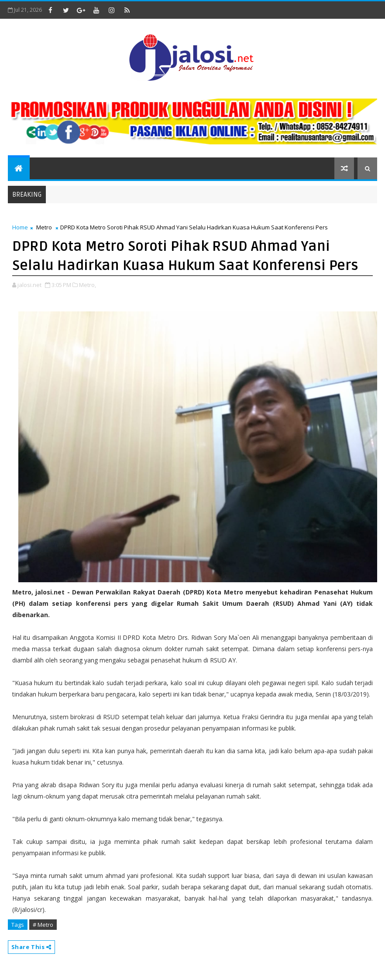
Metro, (88, 285)
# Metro (43, 925)
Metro (44, 227)
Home (20, 227)
